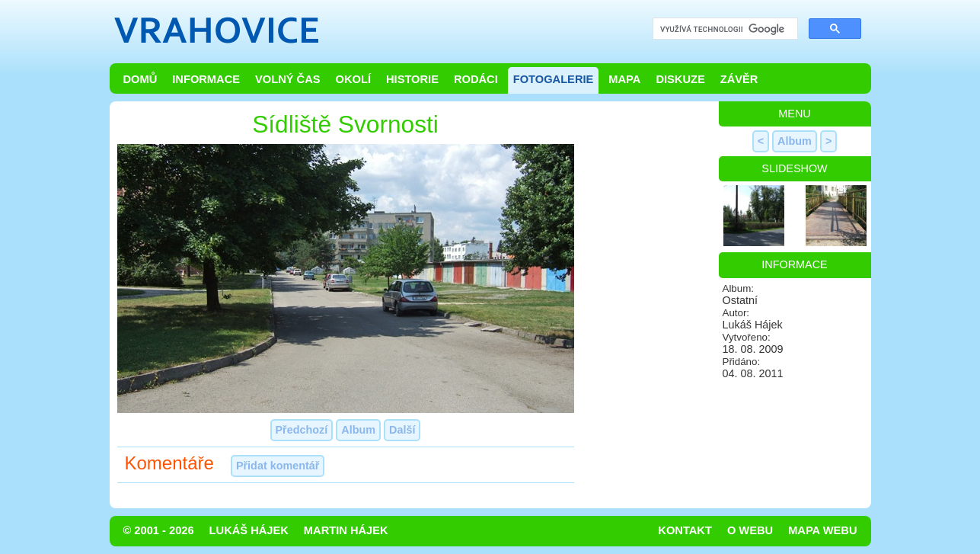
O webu (750, 530)
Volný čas (288, 79)
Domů (140, 79)
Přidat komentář (278, 466)
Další (402, 430)
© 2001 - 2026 (159, 530)
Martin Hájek (346, 530)
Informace (206, 79)
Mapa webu (822, 530)
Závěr (739, 79)
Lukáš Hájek (249, 530)
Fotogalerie (554, 79)
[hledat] (724, 29)
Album (358, 430)
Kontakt (685, 530)
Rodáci (476, 79)
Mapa (624, 79)
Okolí (353, 79)
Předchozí (302, 430)
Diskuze (680, 79)
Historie (412, 79)
